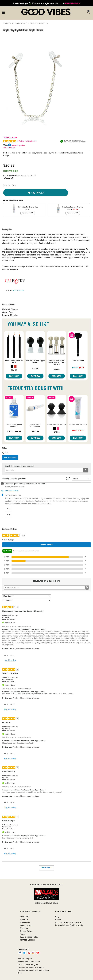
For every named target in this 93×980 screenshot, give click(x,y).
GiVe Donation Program (28, 964)
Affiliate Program (25, 959)
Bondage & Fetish (20, 23)
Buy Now (14, 376)
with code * (46, 3)
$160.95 (35, 431)
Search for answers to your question (19, 466)
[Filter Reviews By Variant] (27, 601)
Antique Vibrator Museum (29, 962)
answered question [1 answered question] (18, 145)
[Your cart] (88, 12)
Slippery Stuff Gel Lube (78, 424)
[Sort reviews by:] (27, 596)
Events (58, 919)
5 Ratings (21, 141)
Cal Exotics (19, 291)
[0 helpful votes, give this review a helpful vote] (5, 655)
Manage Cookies (27, 940)
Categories (7, 23)
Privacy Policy (26, 931)
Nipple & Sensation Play (39, 23)
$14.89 (14, 370)
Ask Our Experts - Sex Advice (68, 922)
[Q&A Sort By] (81, 479)
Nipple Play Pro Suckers (57, 424)
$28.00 (57, 369)
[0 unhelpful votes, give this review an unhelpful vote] (12, 655)
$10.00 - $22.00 (14, 431)
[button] (12, 367)
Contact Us (25, 922)
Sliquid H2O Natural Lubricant (14, 425)
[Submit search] (86, 470)
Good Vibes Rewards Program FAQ (33, 970)
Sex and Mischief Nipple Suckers (35, 361)
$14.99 (35, 369)
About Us (24, 919)
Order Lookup (26, 925)
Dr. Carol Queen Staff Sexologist (69, 925)
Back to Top (46, 868)
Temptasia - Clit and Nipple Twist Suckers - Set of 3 (57, 362)
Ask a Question (9, 148)
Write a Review (31, 141)
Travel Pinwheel (78, 361)
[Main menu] (3, 12)
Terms (23, 934)
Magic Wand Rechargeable (35, 425)
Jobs (20, 973)
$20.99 (57, 432)
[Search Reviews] (46, 588)
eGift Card (25, 916)
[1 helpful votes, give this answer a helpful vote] (8, 509)
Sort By (68, 479)
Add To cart (36, 193)
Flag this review (10, 660)
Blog (57, 916)
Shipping (24, 928)
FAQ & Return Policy (29, 937)
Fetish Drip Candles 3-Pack (14, 361)
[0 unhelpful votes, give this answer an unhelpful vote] (8, 515)
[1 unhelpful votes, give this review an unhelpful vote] (12, 803)
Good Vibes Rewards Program (31, 967)
